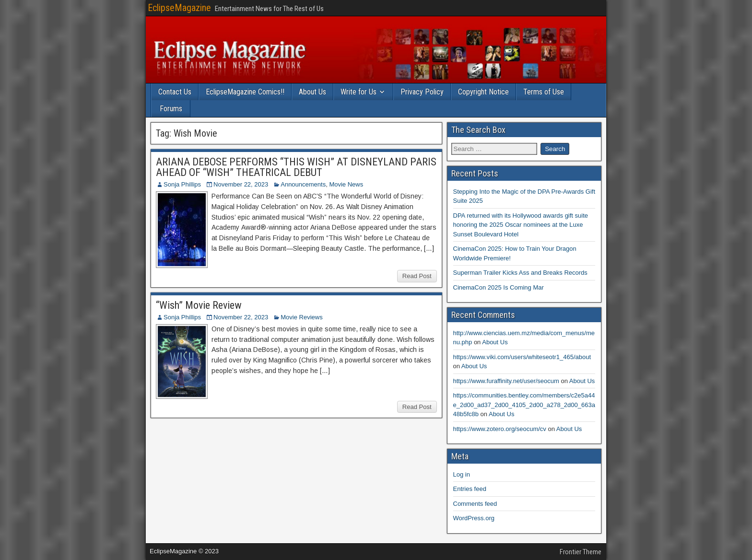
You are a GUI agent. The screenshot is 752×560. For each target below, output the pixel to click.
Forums (171, 109)
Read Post (417, 276)
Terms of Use (544, 92)
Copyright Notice (483, 92)
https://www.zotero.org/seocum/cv (500, 429)
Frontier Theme (581, 552)
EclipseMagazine (179, 8)
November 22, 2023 (241, 184)
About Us (312, 92)
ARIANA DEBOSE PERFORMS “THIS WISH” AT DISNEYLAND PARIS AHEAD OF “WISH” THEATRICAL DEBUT (296, 167)
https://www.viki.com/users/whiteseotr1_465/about (522, 357)
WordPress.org (474, 518)
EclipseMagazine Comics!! (245, 92)
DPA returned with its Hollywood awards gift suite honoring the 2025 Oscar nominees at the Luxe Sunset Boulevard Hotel (521, 225)
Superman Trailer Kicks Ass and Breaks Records (520, 273)
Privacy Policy (422, 92)
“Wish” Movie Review (199, 305)
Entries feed (470, 489)
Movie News (346, 184)
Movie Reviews (301, 317)
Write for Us (358, 92)
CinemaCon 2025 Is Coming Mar (499, 287)
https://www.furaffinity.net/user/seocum (506, 381)
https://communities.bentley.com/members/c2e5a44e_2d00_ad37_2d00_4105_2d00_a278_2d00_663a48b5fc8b (524, 405)
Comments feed (475, 504)
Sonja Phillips (182, 184)
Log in (462, 474)
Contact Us (175, 92)
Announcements (303, 184)
